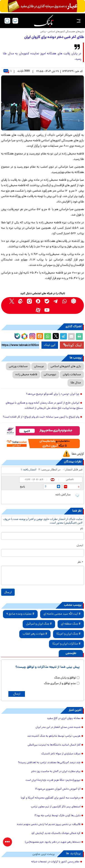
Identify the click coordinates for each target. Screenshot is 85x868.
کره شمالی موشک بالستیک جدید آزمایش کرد (56, 833)
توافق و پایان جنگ (65, 678)
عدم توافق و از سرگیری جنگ (60, 684)
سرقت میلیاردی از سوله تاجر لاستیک (61, 754)
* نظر (80, 562)
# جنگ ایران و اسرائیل (39, 624)
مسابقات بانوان (72, 375)
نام (82, 529)
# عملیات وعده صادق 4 (20, 614)
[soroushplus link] (38, 301)
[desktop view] (15, 21)
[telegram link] (56, 301)
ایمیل (80, 546)
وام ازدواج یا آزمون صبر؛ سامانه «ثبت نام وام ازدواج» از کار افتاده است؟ (41, 417)
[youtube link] (47, 310)
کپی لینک (50, 345)
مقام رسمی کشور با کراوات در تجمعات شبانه (55, 862)
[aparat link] (38, 310)
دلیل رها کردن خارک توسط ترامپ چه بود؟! (57, 816)
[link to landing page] (44, 21)
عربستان (39, 367)
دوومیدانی (50, 375)
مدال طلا (76, 383)
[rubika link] (74, 301)
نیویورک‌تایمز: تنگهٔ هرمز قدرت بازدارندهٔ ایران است (53, 780)
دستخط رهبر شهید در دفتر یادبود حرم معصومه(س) (53, 842)
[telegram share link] (63, 337)
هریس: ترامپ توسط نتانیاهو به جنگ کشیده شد (54, 736)
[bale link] (47, 301)
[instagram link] (29, 301)
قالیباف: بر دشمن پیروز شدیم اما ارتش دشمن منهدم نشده (49, 825)
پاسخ (22, 486)
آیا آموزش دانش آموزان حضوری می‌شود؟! (58, 789)
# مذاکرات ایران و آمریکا (66, 644)
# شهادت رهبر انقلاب (35, 634)
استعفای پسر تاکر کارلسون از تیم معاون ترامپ (56, 807)
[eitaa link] (21, 301)
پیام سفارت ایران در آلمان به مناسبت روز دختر (56, 772)
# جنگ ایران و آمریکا (68, 634)
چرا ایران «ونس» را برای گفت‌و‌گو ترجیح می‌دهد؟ (53, 394)
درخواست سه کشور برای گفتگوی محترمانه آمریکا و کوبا (51, 798)
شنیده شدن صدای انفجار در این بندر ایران (58, 727)
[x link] (12, 301)
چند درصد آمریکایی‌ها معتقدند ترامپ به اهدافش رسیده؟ (49, 763)
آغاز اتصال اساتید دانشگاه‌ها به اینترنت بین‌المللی (54, 745)
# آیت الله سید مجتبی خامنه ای (62, 614)
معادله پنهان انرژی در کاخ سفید (64, 719)
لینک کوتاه (72, 345)
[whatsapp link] (65, 301)
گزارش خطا (78, 454)
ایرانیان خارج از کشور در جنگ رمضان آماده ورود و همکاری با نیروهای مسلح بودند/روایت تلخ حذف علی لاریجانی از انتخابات (44, 406)
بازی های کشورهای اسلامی (66, 367)
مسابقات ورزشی (18, 367)
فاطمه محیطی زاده (26, 375)
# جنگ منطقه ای (71, 624)
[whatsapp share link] (48, 337)
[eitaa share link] (40, 337)
